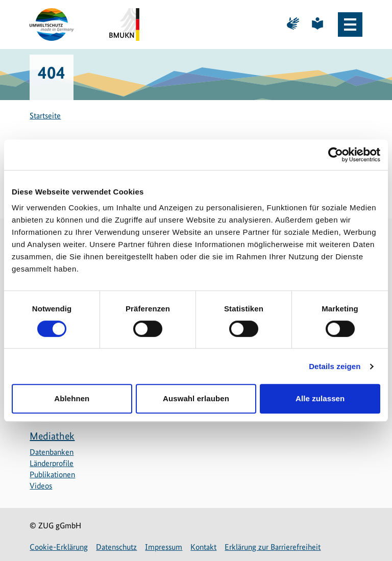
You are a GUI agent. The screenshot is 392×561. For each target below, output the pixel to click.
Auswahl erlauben (196, 398)
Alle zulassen (320, 398)
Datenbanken (52, 452)
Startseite (45, 116)
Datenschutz (116, 547)
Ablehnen (72, 398)
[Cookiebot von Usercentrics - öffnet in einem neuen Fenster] (336, 155)
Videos (41, 486)
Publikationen (52, 474)
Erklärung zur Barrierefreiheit (273, 547)
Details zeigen (335, 366)
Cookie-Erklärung (59, 547)
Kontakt (203, 547)
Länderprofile (52, 463)
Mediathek (52, 436)
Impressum (164, 547)
